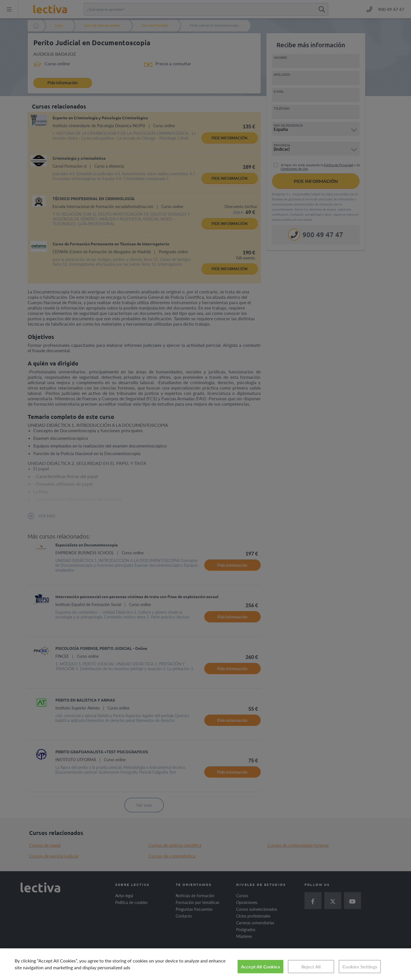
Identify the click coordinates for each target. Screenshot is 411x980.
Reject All (311, 967)
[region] (205, 964)
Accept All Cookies (260, 967)
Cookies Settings (360, 967)
